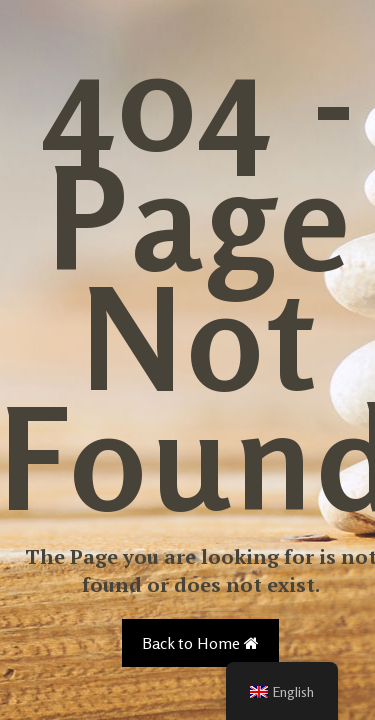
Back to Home (200, 643)
